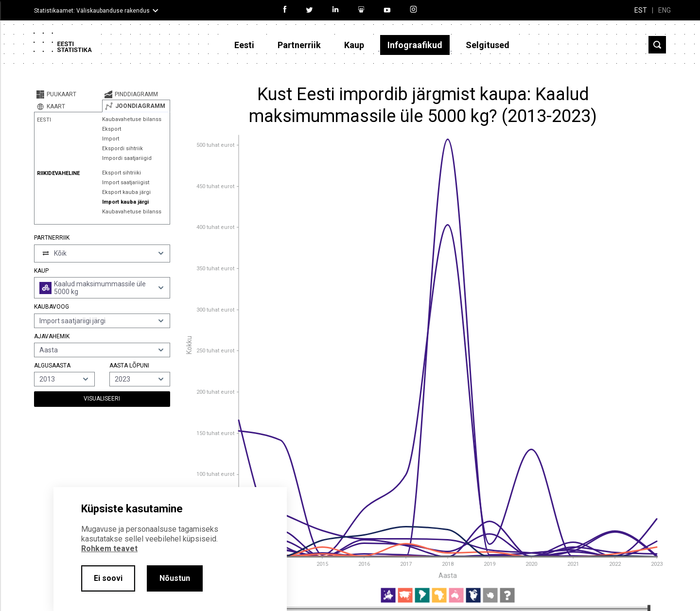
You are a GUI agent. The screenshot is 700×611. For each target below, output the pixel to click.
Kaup (354, 45)
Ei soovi (108, 578)
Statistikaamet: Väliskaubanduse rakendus (92, 11)
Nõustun (175, 578)
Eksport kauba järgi (126, 192)
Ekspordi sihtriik (122, 148)
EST (641, 10)
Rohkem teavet (109, 549)
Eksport (112, 129)
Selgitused (488, 45)
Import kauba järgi (125, 202)
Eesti (244, 45)
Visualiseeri (102, 399)
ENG (665, 10)
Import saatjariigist (126, 183)
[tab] (68, 94)
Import (111, 139)
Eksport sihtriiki (122, 173)
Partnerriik (299, 45)
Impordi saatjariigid (127, 158)
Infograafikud (415, 45)
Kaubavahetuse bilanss (132, 119)
